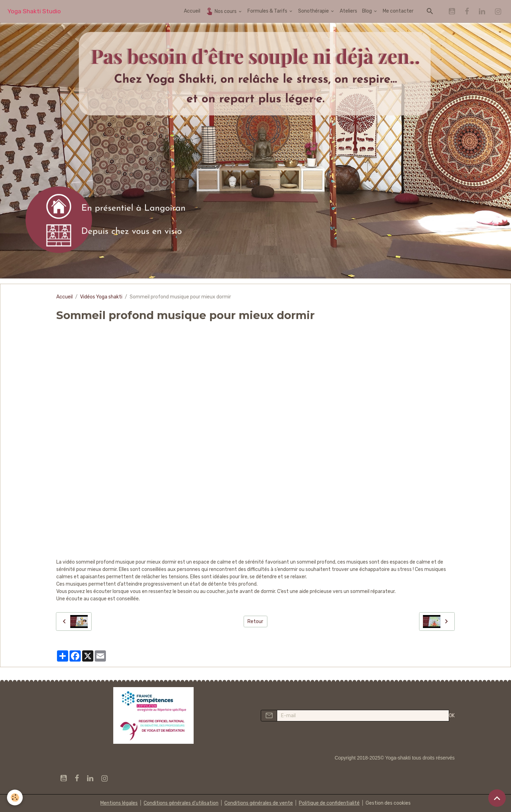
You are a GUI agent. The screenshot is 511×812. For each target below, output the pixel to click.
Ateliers (348, 11)
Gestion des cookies (388, 803)
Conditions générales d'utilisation (181, 803)
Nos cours (221, 11)
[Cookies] (15, 797)
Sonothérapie (314, 11)
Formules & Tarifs (268, 11)
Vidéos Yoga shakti (101, 297)
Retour (255, 622)
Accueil (192, 11)
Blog (368, 11)
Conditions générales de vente (259, 803)
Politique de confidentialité (329, 803)
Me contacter (398, 11)
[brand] (34, 11)
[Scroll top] (497, 798)
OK (452, 716)
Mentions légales (119, 803)
